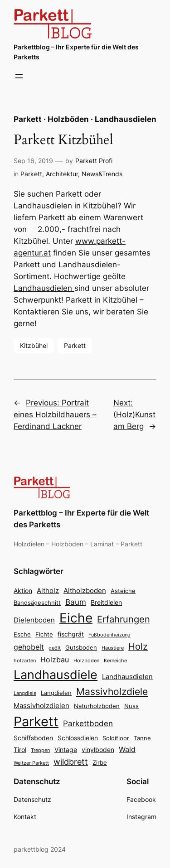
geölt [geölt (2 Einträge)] (55, 648)
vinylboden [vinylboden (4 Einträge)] (98, 750)
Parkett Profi (94, 161)
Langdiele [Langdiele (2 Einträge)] (25, 693)
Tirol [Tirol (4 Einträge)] (20, 750)
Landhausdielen (44, 288)
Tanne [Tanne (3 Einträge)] (142, 738)
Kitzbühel (34, 345)
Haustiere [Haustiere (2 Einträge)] (113, 648)
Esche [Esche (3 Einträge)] (22, 634)
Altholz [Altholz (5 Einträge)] (48, 591)
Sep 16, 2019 (33, 161)
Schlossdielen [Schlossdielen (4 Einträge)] (78, 738)
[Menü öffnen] (19, 76)
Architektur (62, 174)
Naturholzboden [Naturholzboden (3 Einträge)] (97, 706)
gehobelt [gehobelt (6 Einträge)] (29, 647)
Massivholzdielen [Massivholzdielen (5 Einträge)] (41, 706)
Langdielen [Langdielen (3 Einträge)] (56, 693)
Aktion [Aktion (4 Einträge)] (23, 591)
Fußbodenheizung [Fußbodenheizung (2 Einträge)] (109, 635)
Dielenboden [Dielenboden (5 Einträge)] (34, 620)
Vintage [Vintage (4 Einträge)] (66, 750)
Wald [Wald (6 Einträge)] (127, 749)
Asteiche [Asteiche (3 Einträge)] (123, 591)
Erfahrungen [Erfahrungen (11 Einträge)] (124, 619)
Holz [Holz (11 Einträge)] (138, 646)
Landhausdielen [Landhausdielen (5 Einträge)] (127, 677)
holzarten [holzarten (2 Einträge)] (25, 661)
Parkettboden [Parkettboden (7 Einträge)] (88, 723)
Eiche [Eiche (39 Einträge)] (76, 618)
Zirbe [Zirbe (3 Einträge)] (100, 763)
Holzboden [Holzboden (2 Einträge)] (86, 661)
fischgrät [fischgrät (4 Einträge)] (71, 634)
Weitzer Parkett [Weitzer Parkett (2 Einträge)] (31, 763)
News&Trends (102, 174)
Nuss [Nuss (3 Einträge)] (131, 706)
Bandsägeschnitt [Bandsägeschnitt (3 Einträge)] (37, 603)
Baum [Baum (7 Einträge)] (76, 602)
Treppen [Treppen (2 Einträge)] (40, 750)
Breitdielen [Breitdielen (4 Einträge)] (106, 602)
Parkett (31, 174)
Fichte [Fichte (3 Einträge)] (44, 634)
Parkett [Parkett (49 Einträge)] (36, 721)
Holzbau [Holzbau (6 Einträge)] (55, 660)
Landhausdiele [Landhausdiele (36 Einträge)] (56, 675)
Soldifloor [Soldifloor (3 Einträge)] (116, 738)
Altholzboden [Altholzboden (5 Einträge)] (85, 591)
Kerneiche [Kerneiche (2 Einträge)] (115, 661)
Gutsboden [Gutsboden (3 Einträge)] (81, 648)
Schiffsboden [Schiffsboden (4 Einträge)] (33, 738)
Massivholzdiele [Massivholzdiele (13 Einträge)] (112, 692)
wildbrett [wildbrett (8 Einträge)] (71, 762)
